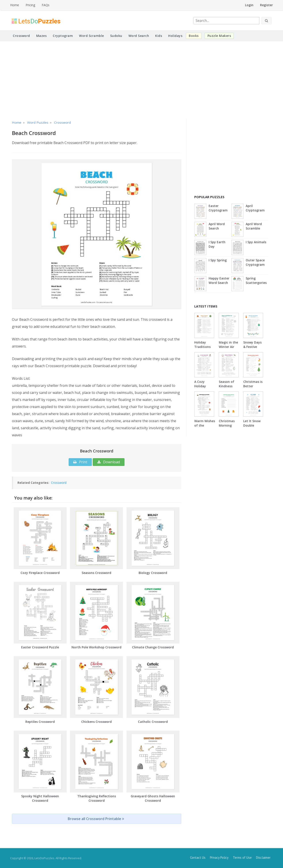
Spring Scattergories (256, 280)
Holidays (175, 36)
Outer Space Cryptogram (255, 262)
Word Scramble (92, 36)
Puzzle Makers (219, 36)
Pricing (30, 5)
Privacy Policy (219, 858)
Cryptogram (63, 36)
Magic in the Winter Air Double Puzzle (228, 349)
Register (266, 5)
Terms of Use (242, 858)
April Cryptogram (255, 208)
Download (109, 462)
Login (249, 5)
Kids (159, 36)
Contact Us (198, 858)
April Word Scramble (254, 226)
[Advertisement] (141, 80)
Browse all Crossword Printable (96, 819)
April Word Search (217, 226)
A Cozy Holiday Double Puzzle (200, 388)
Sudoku (116, 36)
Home (15, 5)
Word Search (139, 36)
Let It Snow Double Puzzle (252, 425)
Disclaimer (263, 858)
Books (194, 36)
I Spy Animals (256, 242)
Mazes (42, 36)
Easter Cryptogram (218, 208)
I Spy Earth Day (217, 244)
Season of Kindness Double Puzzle (226, 388)
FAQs (46, 5)
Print (80, 462)
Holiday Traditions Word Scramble (202, 349)
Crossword (21, 36)
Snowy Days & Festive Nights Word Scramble (253, 349)
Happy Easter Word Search (219, 280)
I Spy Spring (218, 260)
